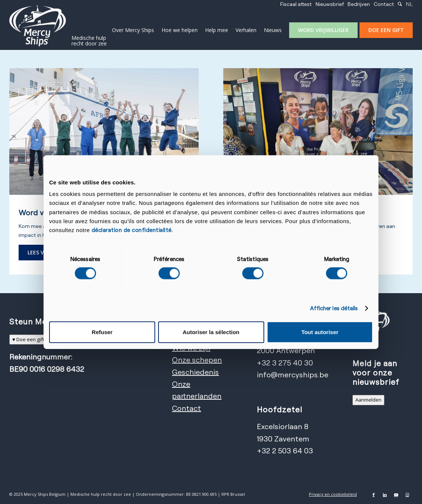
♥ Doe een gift (28, 339)
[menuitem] (296, 4)
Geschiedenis (195, 372)
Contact (384, 4)
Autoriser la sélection (211, 332)
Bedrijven (359, 4)
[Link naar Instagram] (407, 495)
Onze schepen (197, 360)
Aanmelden (368, 400)
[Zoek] (400, 4)
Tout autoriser (320, 332)
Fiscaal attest (296, 4)
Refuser (102, 332)
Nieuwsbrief (330, 4)
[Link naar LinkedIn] (385, 495)
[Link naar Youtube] (396, 495)
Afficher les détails (334, 308)
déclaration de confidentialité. (132, 230)
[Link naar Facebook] (374, 495)
